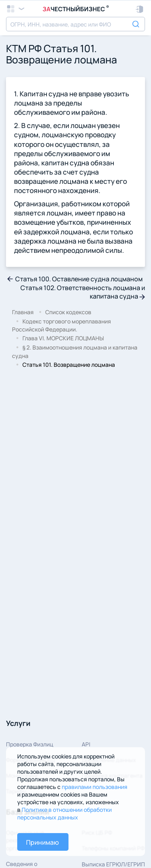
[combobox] (75, 24)
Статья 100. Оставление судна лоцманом (74, 279)
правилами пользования (95, 787)
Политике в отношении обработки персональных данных (64, 813)
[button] (140, 9)
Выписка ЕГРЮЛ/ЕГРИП (113, 864)
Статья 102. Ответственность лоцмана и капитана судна (83, 292)
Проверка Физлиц (30, 744)
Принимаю (42, 842)
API (86, 744)
